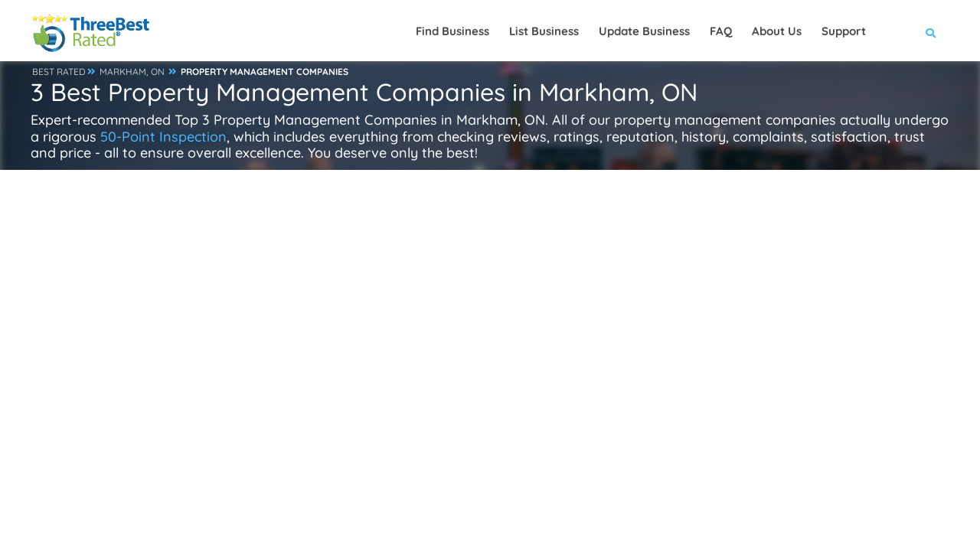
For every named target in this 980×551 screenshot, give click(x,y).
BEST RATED (59, 72)
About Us (777, 31)
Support (844, 31)
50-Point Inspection (163, 137)
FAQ (721, 31)
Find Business (452, 31)
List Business (544, 31)
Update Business (644, 31)
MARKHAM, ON (132, 72)
